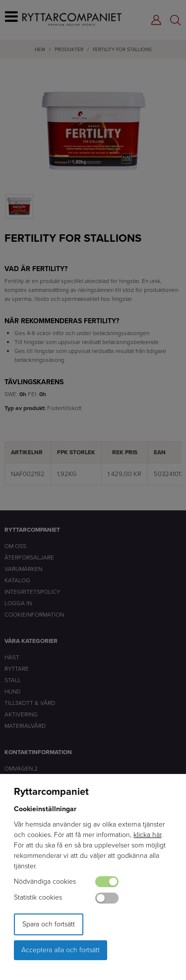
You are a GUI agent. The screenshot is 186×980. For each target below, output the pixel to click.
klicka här (147, 835)
